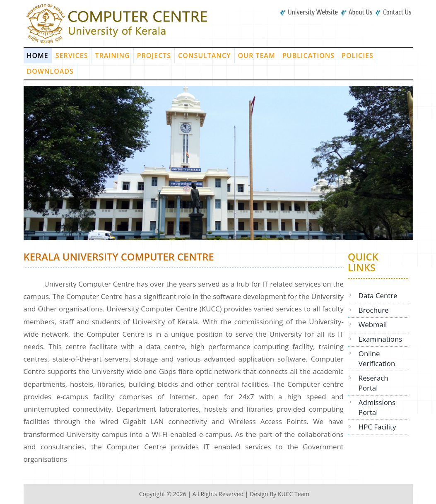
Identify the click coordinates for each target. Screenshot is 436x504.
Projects (154, 55)
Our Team (257, 55)
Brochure (374, 310)
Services (72, 55)
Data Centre (378, 295)
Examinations (380, 339)
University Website (309, 12)
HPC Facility (377, 427)
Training (112, 55)
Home (38, 55)
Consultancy (204, 55)
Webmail (373, 324)
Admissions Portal (377, 407)
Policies (358, 55)
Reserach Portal (373, 383)
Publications (308, 55)
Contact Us (393, 12)
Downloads (50, 71)
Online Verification (377, 358)
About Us (357, 12)
